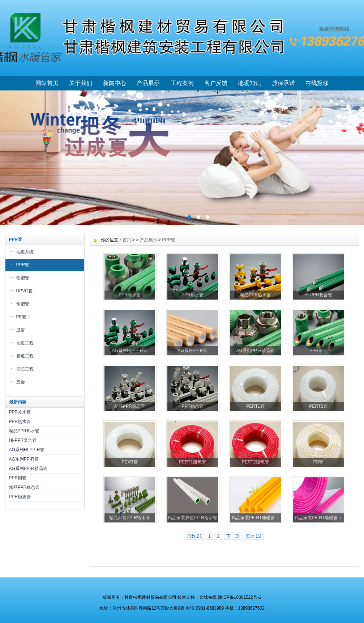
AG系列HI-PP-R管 (27, 450)
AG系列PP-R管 (24, 459)
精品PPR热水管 (24, 431)
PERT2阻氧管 (255, 462)
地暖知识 (249, 83)
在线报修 (317, 83)
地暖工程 (25, 343)
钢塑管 (23, 304)
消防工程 (25, 369)
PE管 (21, 317)
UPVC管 (24, 291)
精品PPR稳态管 (24, 487)
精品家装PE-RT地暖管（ (256, 518)
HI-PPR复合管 (23, 440)
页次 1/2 (254, 536)
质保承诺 (283, 83)
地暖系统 (25, 252)
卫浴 (21, 330)
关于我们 (81, 83)
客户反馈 (216, 83)
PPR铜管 (18, 478)
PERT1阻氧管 (192, 462)
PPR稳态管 (20, 497)
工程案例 (182, 83)
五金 (21, 382)
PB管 (318, 462)
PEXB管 (129, 462)
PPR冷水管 (20, 412)
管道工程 (25, 356)
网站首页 (47, 83)
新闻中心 (115, 83)
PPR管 (23, 265)
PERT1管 (255, 406)
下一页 (233, 536)
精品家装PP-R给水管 (130, 518)
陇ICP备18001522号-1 (240, 597)
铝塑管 (23, 278)
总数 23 (194, 536)
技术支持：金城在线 (197, 597)
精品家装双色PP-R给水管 (192, 518)
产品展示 (148, 83)
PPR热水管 (20, 421)
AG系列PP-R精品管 (28, 469)
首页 (127, 240)
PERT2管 (318, 406)
